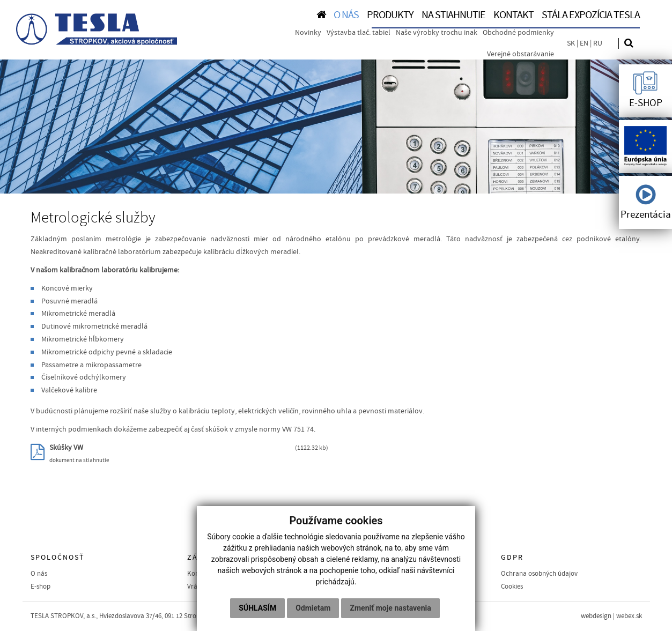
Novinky (308, 33)
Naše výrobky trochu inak (437, 33)
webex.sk (629, 616)
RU (598, 43)
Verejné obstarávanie (520, 54)
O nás (39, 574)
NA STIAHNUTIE (453, 15)
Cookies (512, 587)
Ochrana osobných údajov (539, 574)
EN (584, 43)
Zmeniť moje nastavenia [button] (390, 608)
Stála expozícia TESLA (591, 15)
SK (571, 43)
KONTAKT (514, 15)
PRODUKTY (390, 15)
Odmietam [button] (313, 608)
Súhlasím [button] (257, 608)
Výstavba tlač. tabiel (359, 33)
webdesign (596, 616)
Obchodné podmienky (518, 33)
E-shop (40, 587)
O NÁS (346, 15)
